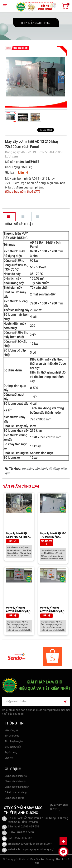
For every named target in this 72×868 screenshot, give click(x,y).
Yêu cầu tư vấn (13, 747)
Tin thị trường (12, 736)
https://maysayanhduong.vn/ (36, 849)
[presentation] (9, 77)
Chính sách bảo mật (16, 781)
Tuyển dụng (11, 752)
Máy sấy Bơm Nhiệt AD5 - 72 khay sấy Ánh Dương (53, 536)
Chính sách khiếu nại (16, 776)
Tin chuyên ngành (14, 741)
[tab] (9, 217)
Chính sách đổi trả (15, 798)
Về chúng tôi (12, 730)
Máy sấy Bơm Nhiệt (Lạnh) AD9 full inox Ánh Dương (19, 536)
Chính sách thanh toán (17, 787)
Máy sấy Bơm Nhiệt (36, 23)
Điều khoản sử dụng (16, 792)
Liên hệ (9, 758)
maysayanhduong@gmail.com (34, 844)
